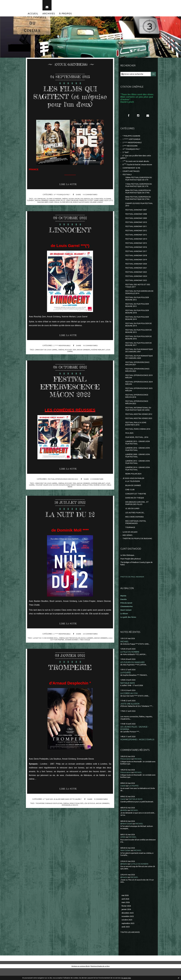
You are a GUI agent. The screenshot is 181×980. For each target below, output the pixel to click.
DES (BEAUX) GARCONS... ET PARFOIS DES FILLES (137, 512)
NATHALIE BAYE (128, 693)
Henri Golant (126, 620)
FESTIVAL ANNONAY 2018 (136, 259)
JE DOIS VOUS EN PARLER (133, 487)
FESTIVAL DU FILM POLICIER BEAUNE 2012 (137, 303)
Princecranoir (126, 770)
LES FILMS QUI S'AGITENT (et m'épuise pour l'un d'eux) (70, 97)
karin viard (102, 201)
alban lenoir (74, 200)
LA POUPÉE (126, 683)
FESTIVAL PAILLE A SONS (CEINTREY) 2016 (136, 431)
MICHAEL (124, 651)
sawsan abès (45, 203)
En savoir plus (126, 978)
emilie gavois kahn (83, 203)
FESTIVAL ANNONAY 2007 (136, 213)
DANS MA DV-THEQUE (135, 507)
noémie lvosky (100, 486)
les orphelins (39, 200)
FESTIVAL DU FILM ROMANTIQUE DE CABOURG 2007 (139, 356)
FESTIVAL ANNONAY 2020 (136, 268)
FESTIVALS (127, 177)
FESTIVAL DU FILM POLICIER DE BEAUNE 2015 (139, 336)
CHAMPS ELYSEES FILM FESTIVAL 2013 (139, 207)
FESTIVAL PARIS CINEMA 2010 (138, 436)
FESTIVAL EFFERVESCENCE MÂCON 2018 (137, 403)
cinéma (65, 200)
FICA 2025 (129, 441)
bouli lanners (88, 639)
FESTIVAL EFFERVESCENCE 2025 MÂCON (139, 396)
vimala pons (88, 486)
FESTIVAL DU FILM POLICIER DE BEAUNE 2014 (139, 330)
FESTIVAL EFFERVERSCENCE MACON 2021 (137, 370)
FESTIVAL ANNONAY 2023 (136, 276)
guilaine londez (99, 203)
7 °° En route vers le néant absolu (136, 163)
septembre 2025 (129, 935)
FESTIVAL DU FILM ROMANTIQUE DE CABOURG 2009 (139, 363)
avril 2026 (126, 910)
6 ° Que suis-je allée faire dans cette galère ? (62, 801)
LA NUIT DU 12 (70, 515)
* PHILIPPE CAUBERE (132, 137)
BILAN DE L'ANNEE (133, 494)
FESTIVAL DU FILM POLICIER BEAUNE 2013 (137, 310)
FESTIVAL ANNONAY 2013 (136, 238)
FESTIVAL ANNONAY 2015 (136, 247)
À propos (66, 14)
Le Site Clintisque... (128, 565)
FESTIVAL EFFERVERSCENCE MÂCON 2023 (137, 376)
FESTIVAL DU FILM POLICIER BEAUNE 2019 (137, 323)
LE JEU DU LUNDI (132, 518)
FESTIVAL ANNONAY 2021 (136, 272)
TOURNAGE (130, 537)
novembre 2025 (128, 928)
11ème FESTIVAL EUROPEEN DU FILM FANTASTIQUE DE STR (139, 187)
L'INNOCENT (70, 231)
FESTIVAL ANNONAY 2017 (136, 255)
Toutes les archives (130, 944)
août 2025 (126, 938)
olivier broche (68, 203)
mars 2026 (126, 914)
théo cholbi (85, 641)
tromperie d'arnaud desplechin (48, 805)
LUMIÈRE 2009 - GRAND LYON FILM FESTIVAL (138, 464)
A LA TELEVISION (133, 490)
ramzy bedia (76, 486)
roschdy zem (71, 351)
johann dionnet (72, 641)
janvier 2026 (127, 921)
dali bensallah (87, 200)
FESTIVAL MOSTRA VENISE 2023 (139, 426)
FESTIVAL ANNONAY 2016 (136, 251)
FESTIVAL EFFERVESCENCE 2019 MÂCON (139, 383)
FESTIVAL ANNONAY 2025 (136, 285)
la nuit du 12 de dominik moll (45, 639)
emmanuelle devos (70, 806)
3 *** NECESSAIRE (130, 147)
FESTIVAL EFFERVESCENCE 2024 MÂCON (139, 389)
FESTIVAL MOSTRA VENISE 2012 (139, 421)
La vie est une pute (131, 542)
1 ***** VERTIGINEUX (131, 140)
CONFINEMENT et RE (131, 170)
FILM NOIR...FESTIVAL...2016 (137, 445)
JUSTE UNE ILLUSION (130, 714)
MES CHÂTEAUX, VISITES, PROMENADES (136, 532)
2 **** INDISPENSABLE (62, 347)
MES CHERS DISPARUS (135, 526)
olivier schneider (54, 200)
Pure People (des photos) (131, 568)
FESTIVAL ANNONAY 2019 (136, 263)
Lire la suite (68, 185)
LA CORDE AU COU (129, 704)
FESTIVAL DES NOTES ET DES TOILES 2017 (138, 290)
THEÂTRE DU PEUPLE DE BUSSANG (138, 548)
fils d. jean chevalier (72, 201)
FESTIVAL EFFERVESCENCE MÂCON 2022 (70, 388)
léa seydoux (91, 805)
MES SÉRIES (127, 545)
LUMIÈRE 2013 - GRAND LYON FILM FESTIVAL (138, 470)
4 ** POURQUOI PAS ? (62, 196)
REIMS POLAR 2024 (133, 482)
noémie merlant (99, 351)
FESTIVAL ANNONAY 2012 (136, 234)
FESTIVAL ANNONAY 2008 (136, 217)
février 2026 (127, 917)
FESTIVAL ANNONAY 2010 (136, 225)
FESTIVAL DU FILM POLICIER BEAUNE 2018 (137, 317)
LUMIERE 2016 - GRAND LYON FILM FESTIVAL (138, 457)
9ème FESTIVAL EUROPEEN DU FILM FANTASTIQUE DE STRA (138, 201)
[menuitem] (33, 14)
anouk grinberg (44, 201)
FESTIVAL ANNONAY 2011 (136, 230)
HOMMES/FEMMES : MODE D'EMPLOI (137, 751)
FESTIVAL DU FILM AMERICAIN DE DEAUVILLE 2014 (139, 297)
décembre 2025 (128, 924)
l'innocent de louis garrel (46, 351)
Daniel (123, 797)
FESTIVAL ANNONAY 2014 (136, 242)
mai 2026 (125, 907)
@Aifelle (124, 821)
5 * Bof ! (126, 154)
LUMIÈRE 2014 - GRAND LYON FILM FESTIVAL (138, 477)
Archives (49, 14)
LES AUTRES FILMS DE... (135, 522)
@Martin (124, 875)
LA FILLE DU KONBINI (130, 662)
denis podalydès (77, 805)
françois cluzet (89, 201)
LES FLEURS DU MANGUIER (133, 672)
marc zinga (56, 203)
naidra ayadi (57, 201)
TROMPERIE (70, 668)
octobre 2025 (127, 931)
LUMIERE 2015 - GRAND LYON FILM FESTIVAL (138, 450)
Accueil (33, 14)
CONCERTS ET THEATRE (136, 503)
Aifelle (123, 848)
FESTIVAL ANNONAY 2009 (136, 221)
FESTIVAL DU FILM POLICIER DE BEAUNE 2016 (139, 343)
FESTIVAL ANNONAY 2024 (136, 280)
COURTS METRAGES (131, 173)
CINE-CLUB (130, 498)
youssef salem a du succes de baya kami (52, 486)
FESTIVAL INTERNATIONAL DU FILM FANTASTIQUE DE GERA (138, 416)
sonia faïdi (99, 200)
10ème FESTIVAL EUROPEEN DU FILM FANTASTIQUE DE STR (139, 181)
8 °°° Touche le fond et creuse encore (138, 166)
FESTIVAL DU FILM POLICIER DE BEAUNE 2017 (139, 350)
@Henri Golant (127, 835)
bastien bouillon (73, 639)
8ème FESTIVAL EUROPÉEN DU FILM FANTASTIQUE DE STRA (138, 194)
